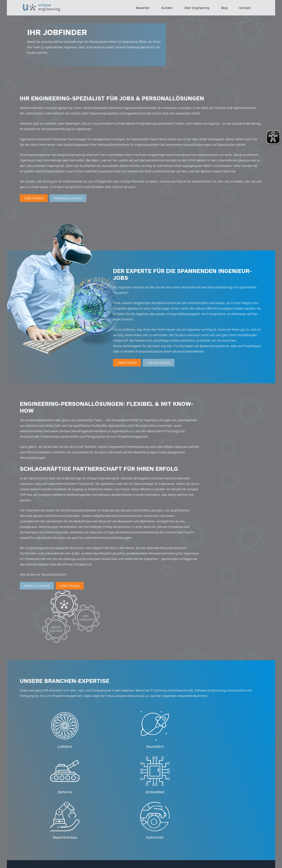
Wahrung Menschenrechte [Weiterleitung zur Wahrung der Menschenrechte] (43, 843)
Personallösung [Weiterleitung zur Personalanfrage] (71, 206)
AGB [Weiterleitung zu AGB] (63, 836)
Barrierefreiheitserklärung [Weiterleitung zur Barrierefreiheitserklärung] (89, 836)
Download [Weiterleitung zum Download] (73, 843)
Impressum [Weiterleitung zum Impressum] (32, 830)
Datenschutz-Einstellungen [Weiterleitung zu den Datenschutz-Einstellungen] (86, 830)
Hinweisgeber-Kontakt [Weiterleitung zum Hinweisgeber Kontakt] (40, 836)
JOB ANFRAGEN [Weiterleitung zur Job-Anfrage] (187, 350)
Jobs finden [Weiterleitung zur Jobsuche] (36, 206)
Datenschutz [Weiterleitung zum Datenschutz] (53, 830)
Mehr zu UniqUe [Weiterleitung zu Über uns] (40, 597)
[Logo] (42, 6)
